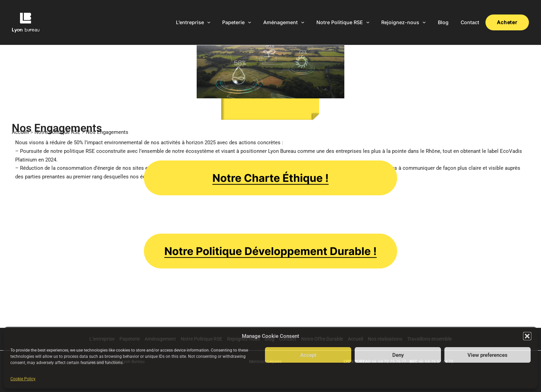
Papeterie (252, 22)
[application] (224, 22)
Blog (449, 22)
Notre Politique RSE (353, 22)
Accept (308, 355)
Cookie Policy (23, 379)
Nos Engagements (107, 132)
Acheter (509, 22)
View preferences (488, 355)
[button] (527, 336)
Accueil (20, 132)
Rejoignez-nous (412, 22)
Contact (473, 22)
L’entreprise (210, 22)
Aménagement (297, 22)
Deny (398, 355)
